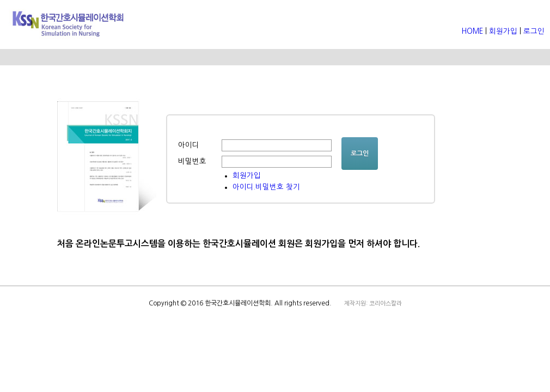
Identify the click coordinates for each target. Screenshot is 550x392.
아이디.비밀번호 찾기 (266, 187)
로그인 (534, 31)
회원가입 (503, 31)
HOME (473, 31)
